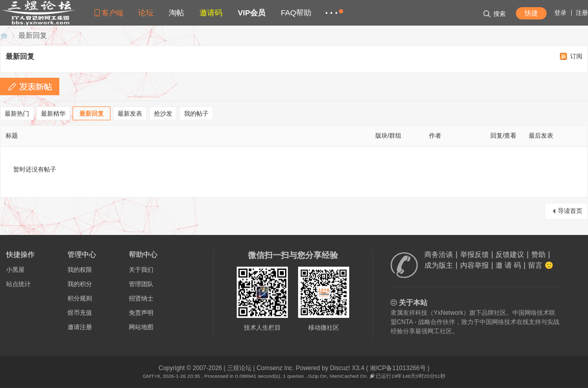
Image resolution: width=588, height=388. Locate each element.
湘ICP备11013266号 (398, 368)
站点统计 (18, 284)
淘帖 (176, 13)
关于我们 (141, 270)
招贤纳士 (141, 298)
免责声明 (141, 313)
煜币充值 (80, 313)
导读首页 (570, 211)
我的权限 (80, 270)
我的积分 (80, 284)
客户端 (112, 13)
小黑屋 (15, 270)
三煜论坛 (4, 36)
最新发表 (130, 114)
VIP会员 (252, 13)
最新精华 (53, 114)
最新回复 (33, 35)
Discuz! (340, 368)
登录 (560, 13)
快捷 (531, 13)
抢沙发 (163, 114)
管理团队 (141, 284)
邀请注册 (80, 327)
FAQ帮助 (296, 13)
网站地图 (141, 327)
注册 (582, 13)
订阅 (576, 56)
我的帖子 (196, 114)
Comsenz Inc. (275, 368)
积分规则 (80, 298)
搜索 (494, 14)
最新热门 (17, 114)
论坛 (146, 13)
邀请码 (211, 13)
